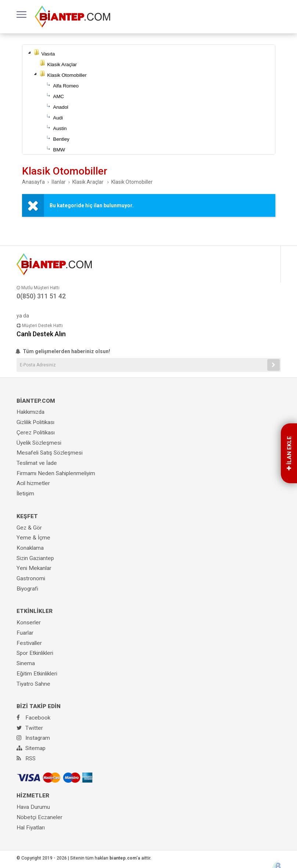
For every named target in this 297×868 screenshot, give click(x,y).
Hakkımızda (30, 412)
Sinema (26, 663)
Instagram (33, 738)
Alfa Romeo (66, 86)
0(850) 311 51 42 (41, 296)
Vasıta (48, 54)
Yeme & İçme (33, 538)
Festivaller (29, 643)
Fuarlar (25, 633)
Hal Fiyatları (31, 828)
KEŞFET (27, 516)
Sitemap (31, 748)
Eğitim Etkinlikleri (37, 674)
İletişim (25, 494)
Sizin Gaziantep (35, 558)
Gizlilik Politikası (35, 422)
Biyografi (27, 589)
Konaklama (30, 548)
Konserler (29, 623)
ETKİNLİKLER (35, 611)
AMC (59, 96)
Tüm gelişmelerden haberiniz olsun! (63, 351)
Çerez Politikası (36, 433)
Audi (58, 118)
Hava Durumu (33, 807)
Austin (60, 128)
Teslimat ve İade (37, 463)
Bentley (61, 139)
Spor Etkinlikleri (35, 653)
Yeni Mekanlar (34, 568)
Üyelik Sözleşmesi (39, 443)
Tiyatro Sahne (33, 684)
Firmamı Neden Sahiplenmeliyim (56, 473)
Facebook (33, 718)
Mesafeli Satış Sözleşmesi (50, 453)
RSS (26, 758)
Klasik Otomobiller (67, 75)
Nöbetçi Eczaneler (39, 817)
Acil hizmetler (33, 483)
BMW (59, 150)
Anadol (61, 107)
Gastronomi (31, 578)
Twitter (30, 728)
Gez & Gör (29, 528)
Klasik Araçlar (62, 64)
